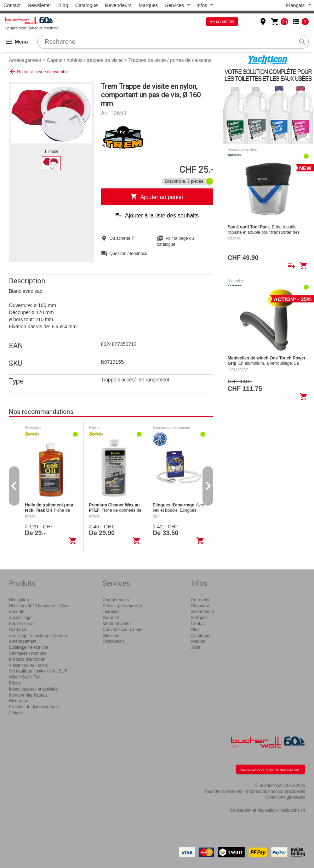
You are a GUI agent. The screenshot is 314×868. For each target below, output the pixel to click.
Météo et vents (117, 624)
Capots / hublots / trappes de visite (85, 60)
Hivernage (19, 701)
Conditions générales (285, 797)
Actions (16, 713)
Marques (148, 5)
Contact (12, 5)
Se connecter (222, 22)
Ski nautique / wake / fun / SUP (38, 671)
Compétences (116, 600)
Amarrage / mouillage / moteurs (38, 636)
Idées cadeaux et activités (33, 689)
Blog (63, 5)
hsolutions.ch (293, 810)
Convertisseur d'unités (124, 630)
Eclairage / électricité (28, 647)
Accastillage (20, 618)
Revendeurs (118, 5)
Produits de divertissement (34, 707)
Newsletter (39, 5)
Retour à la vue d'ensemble (39, 72)
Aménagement (25, 60)
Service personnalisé (122, 606)
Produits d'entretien (27, 659)
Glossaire (112, 636)
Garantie (111, 618)
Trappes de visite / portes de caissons (170, 60)
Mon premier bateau (28, 695)
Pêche (15, 683)
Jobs (196, 647)
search (302, 42)
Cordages (18, 630)
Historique (201, 606)
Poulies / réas (22, 624)
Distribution (113, 641)
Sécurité (17, 612)
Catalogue (86, 5)
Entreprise (201, 600)
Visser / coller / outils (28, 665)
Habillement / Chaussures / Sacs (40, 606)
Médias (198, 641)
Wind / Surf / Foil (25, 677)
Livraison (111, 612)
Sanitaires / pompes (28, 653)
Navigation (19, 600)
